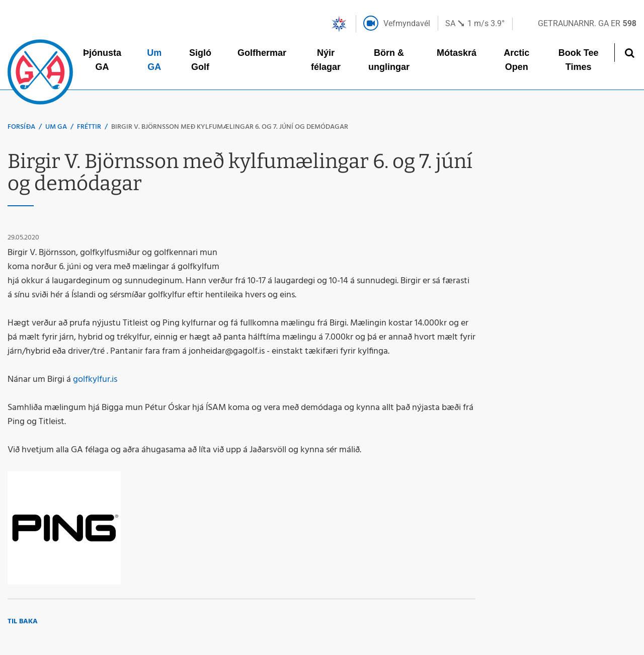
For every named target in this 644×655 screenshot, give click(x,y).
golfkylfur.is (96, 380)
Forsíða (21, 127)
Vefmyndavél (407, 23)
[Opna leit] (629, 53)
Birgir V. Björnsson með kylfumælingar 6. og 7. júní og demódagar (230, 127)
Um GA (56, 127)
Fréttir (89, 127)
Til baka (23, 622)
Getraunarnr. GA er (587, 23)
